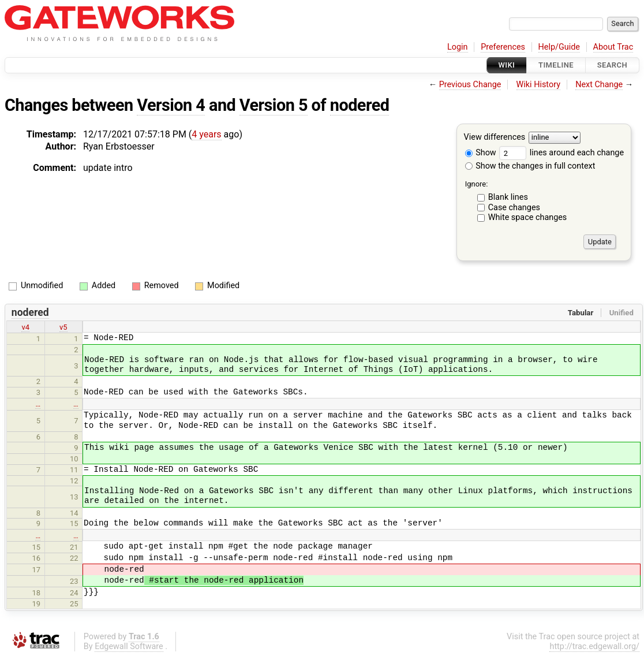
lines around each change (561, 153)
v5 (63, 327)
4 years (206, 134)
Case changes (514, 208)
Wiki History (538, 85)
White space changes (528, 217)
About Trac (613, 47)
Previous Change (470, 85)
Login (458, 47)
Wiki (507, 65)
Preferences (503, 47)
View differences (495, 138)
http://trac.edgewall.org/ (594, 646)
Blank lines (508, 197)
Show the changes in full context (530, 166)
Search (612, 65)
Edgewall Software (129, 646)
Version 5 (274, 105)
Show (481, 153)
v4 (25, 327)
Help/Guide (559, 47)
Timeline (556, 65)
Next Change (599, 85)
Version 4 (171, 105)
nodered (360, 105)
